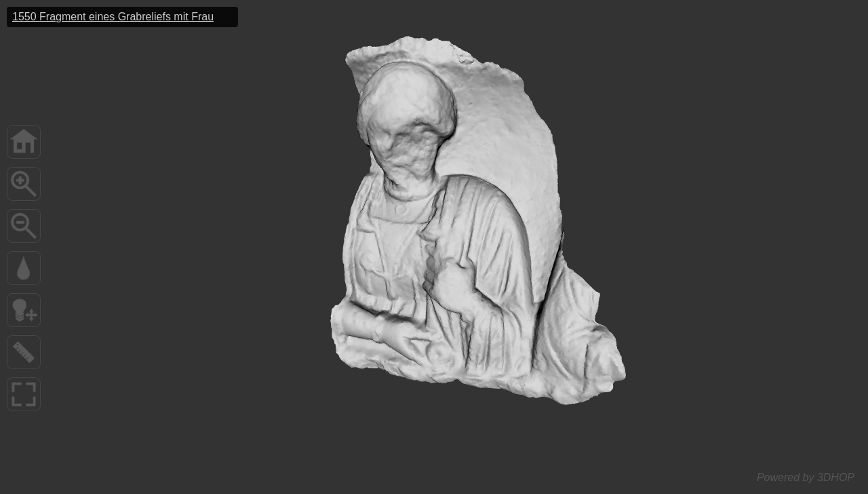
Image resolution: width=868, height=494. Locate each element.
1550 (113, 17)
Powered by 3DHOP (806, 477)
